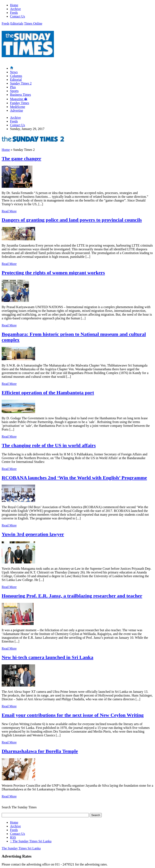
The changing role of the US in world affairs (49, 445)
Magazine (19, 99)
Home (14, 5)
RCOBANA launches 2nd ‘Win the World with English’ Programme (74, 478)
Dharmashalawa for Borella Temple (40, 751)
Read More (9, 211)
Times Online (33, 23)
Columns (16, 76)
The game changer (21, 159)
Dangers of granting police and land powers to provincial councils (72, 220)
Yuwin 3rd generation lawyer (33, 534)
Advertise (17, 110)
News (14, 72)
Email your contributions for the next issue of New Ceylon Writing (73, 715)
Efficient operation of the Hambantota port (48, 393)
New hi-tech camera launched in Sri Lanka (48, 657)
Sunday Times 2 (21, 83)
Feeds (14, 13)
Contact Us (18, 16)
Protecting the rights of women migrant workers (53, 273)
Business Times (20, 95)
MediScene (18, 107)
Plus (13, 87)
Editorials (17, 23)
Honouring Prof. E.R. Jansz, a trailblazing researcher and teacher (72, 596)
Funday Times (20, 103)
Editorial (16, 80)
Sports (14, 91)
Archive (15, 9)
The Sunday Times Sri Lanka (31, 841)
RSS (13, 837)
